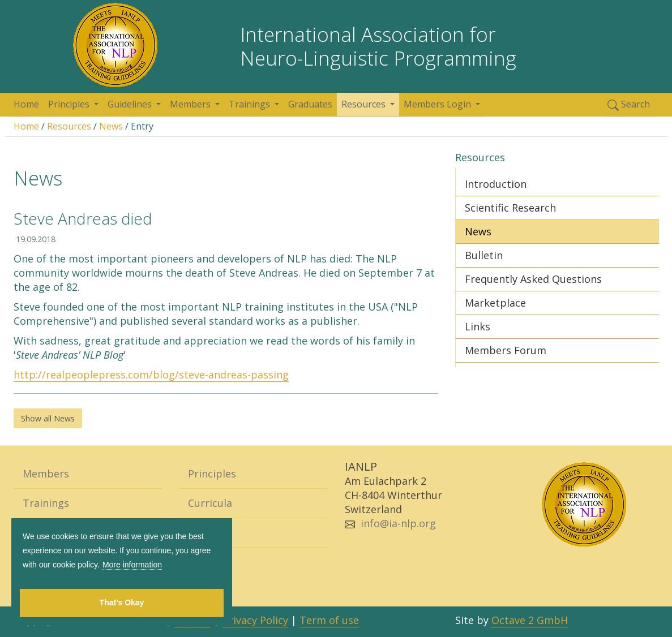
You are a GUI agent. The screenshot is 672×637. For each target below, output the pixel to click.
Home (26, 104)
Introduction (496, 184)
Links (478, 326)
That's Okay (122, 602)
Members (191, 104)
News (111, 126)
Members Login (438, 104)
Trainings (251, 104)
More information (132, 565)
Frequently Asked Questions (533, 279)
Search (629, 104)
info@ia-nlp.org (398, 523)
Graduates (310, 104)
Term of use (329, 620)
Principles (70, 104)
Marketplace (495, 303)
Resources (365, 104)
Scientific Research (510, 208)
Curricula (210, 503)
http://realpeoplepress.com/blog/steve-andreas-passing (151, 375)
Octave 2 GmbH (530, 620)
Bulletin (484, 255)
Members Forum (506, 350)
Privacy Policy (255, 620)
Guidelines (131, 104)
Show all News (48, 418)
